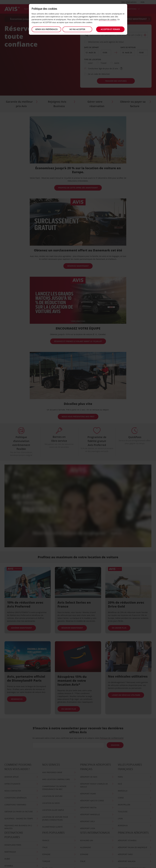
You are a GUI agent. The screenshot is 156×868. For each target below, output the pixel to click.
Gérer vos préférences (46, 29)
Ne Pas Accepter (77, 29)
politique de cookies (108, 19)
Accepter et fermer (110, 29)
